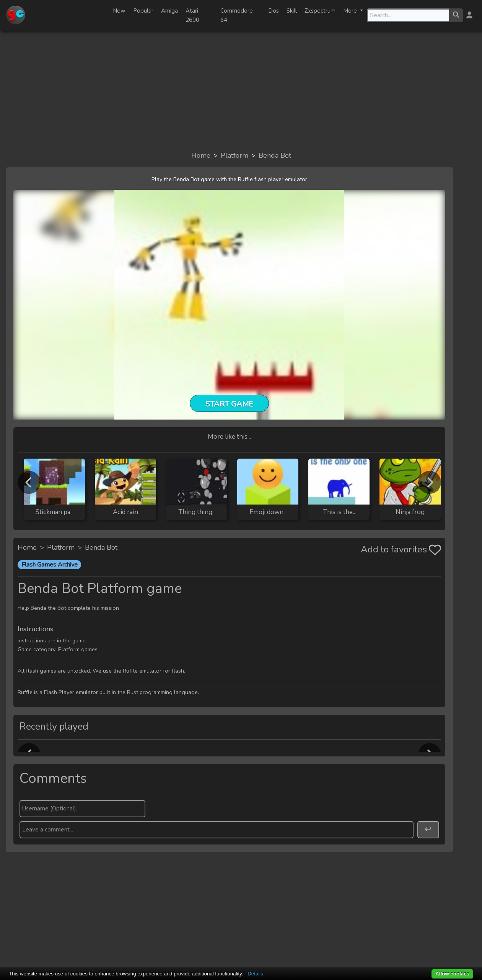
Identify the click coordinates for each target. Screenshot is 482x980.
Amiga (169, 11)
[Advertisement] (241, 90)
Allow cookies (452, 974)
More (351, 11)
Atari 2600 (192, 15)
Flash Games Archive (50, 565)
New (119, 11)
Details (255, 974)
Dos (274, 11)
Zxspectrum (320, 11)
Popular (143, 11)
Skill (292, 11)
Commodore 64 (237, 15)
